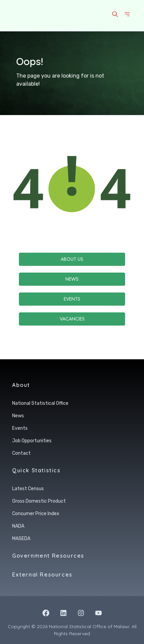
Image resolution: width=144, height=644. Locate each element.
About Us (72, 259)
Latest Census (28, 489)
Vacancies (72, 319)
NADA (18, 526)
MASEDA (21, 539)
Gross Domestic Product (39, 501)
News (72, 279)
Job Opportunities (32, 441)
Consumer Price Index (36, 514)
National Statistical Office (40, 403)
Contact (21, 453)
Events (72, 299)
